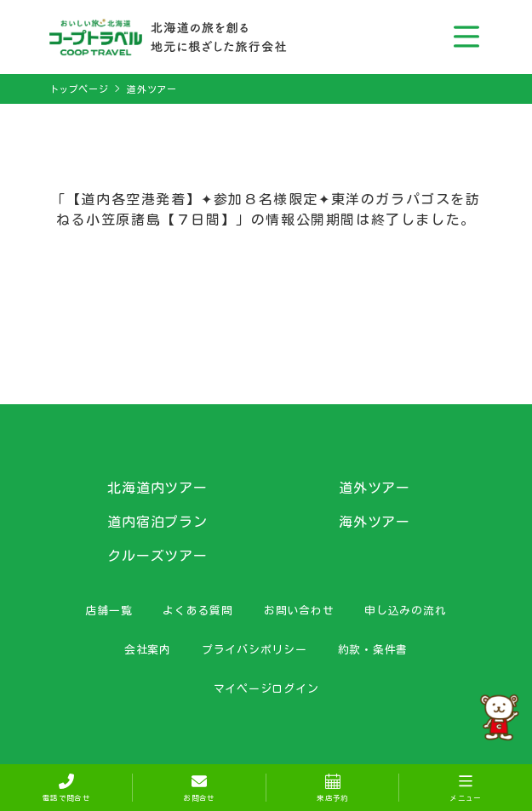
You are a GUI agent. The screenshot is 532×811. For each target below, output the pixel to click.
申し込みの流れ (405, 611)
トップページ (79, 89)
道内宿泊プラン (158, 522)
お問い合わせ (299, 611)
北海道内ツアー (158, 488)
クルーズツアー (158, 556)
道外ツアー (152, 89)
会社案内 (148, 650)
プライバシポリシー (255, 650)
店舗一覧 (109, 611)
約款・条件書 (373, 650)
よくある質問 (198, 611)
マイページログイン (266, 689)
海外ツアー (375, 522)
